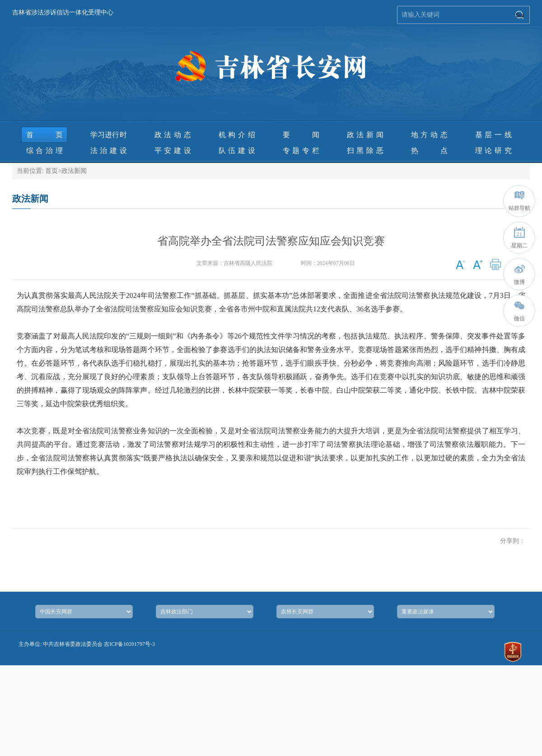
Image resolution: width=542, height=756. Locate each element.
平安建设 (173, 151)
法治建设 (109, 151)
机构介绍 (237, 135)
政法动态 (173, 135)
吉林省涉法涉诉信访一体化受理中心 (63, 12)
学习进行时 (109, 135)
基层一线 (493, 135)
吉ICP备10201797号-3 (129, 644)
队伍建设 (237, 151)
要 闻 (301, 135)
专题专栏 (301, 151)
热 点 (429, 151)
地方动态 (429, 135)
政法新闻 (365, 135)
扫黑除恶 (365, 151)
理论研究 (493, 151)
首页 (44, 135)
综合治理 (44, 151)
